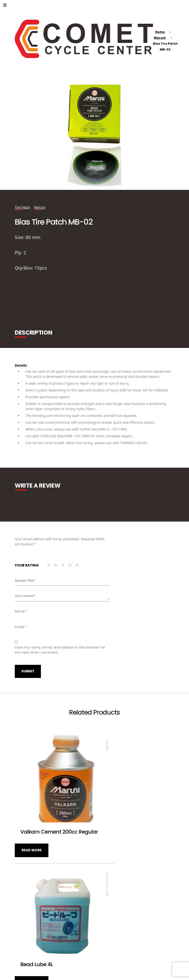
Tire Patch (23, 207)
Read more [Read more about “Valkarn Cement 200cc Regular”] (32, 830)
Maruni (160, 38)
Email (21, 627)
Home (160, 32)
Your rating (27, 565)
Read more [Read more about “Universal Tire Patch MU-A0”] (111, 942)
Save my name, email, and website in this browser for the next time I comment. (60, 650)
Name (21, 611)
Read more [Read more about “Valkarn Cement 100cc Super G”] (32, 942)
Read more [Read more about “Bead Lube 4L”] (111, 830)
